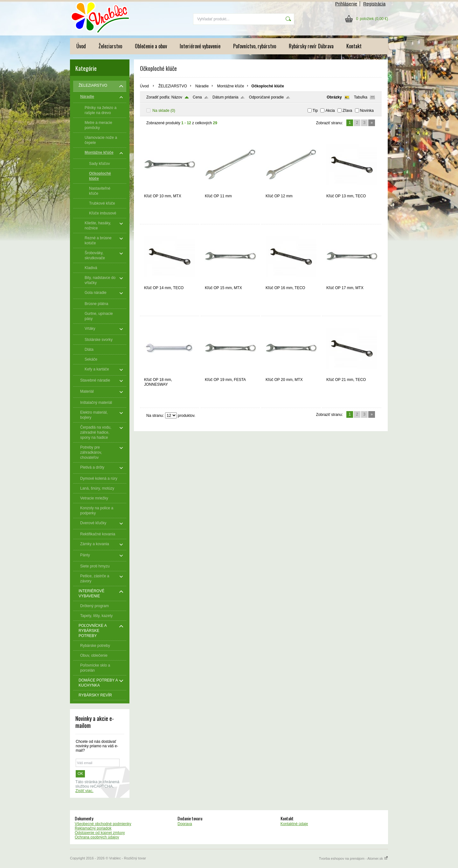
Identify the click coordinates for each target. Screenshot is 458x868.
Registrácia (374, 4)
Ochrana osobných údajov (97, 837)
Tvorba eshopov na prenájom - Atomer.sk (354, 858)
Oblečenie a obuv (151, 46)
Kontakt (354, 46)
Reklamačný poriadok (93, 828)
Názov (177, 97)
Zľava (347, 111)
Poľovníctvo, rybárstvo (255, 46)
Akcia (330, 111)
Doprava (185, 824)
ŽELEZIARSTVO (173, 86)
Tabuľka (361, 97)
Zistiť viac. (84, 791)
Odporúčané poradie (266, 97)
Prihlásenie (346, 4)
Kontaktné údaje (294, 824)
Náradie (202, 86)
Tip (315, 111)
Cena (197, 97)
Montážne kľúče (230, 86)
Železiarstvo (110, 46)
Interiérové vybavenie (200, 46)
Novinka (367, 111)
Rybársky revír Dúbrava (311, 46)
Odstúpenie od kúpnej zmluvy (100, 833)
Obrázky (334, 97)
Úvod (81, 46)
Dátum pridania (225, 97)
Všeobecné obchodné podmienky (103, 824)
